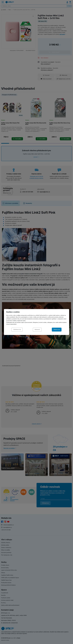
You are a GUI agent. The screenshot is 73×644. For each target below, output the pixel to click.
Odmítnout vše (17, 329)
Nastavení (37, 329)
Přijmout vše (57, 329)
